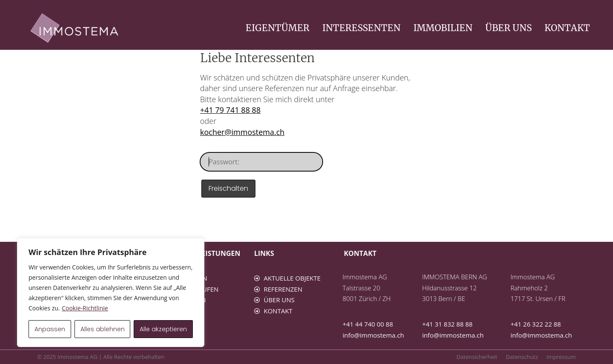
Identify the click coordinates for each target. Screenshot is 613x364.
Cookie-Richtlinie (85, 308)
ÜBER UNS (508, 28)
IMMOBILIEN (443, 28)
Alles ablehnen (103, 329)
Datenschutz (522, 357)
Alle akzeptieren (163, 329)
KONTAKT (567, 28)
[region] (111, 292)
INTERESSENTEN (361, 28)
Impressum (561, 357)
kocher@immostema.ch (242, 132)
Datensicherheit (477, 357)
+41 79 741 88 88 (230, 110)
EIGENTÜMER (278, 28)
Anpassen (50, 329)
